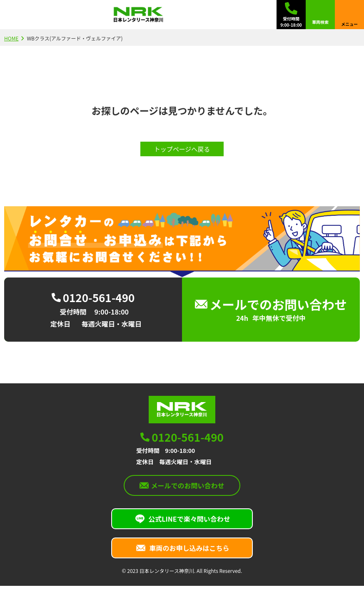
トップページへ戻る (182, 149)
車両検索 (320, 22)
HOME (11, 38)
